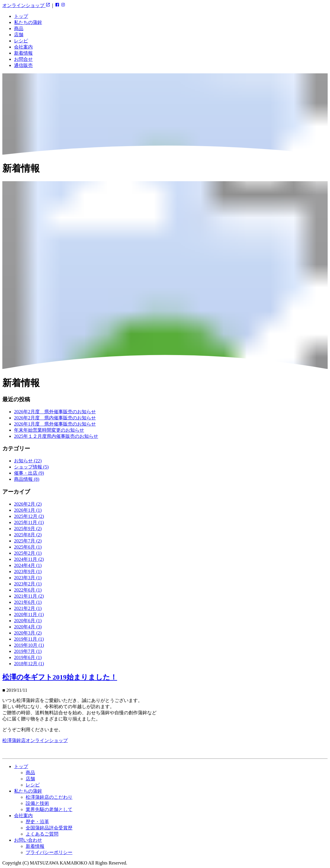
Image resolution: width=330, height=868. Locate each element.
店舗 (19, 35)
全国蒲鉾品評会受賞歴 (49, 828)
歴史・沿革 (37, 822)
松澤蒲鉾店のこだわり (49, 797)
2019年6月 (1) (28, 657)
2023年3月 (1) (28, 578)
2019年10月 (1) (29, 645)
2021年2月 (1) (28, 608)
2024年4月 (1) (28, 565)
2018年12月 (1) (29, 664)
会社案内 (23, 47)
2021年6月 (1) (28, 602)
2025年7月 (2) (28, 541)
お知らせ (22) (28, 461)
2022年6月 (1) (28, 590)
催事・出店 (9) (29, 473)
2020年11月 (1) (29, 614)
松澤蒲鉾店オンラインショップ (35, 740)
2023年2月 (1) (28, 584)
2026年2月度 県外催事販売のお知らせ (55, 412)
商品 (19, 28)
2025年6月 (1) (28, 547)
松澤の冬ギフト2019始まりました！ (60, 677)
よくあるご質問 (42, 834)
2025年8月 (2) (28, 535)
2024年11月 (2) (29, 559)
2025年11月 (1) (29, 522)
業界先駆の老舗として (49, 809)
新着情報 (23, 53)
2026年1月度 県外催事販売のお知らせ (55, 424)
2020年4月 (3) (28, 627)
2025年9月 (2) (28, 529)
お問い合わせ (28, 840)
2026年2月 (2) (28, 504)
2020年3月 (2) (28, 633)
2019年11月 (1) (29, 639)
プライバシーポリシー (49, 852)
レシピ (21, 41)
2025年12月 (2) (29, 516)
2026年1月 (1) (28, 510)
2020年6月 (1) (28, 621)
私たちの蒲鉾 (28, 22)
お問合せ (23, 59)
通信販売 (23, 65)
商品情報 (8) (27, 479)
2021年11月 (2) (29, 596)
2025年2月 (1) (28, 553)
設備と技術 (37, 803)
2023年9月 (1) (28, 572)
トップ (21, 16)
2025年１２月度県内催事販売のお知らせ (56, 436)
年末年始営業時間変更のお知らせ (49, 430)
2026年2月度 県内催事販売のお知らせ (55, 418)
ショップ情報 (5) (31, 467)
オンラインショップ (26, 5)
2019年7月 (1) (28, 651)
